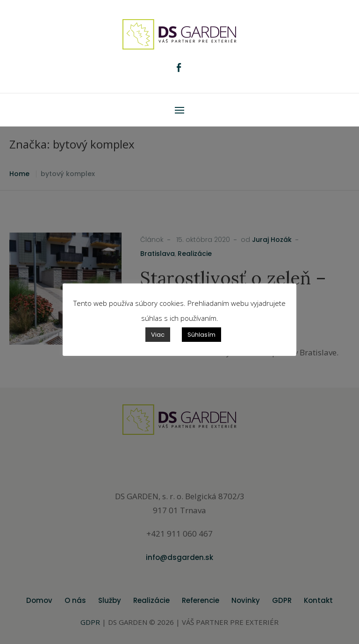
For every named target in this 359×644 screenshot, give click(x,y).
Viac (158, 335)
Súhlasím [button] (201, 335)
